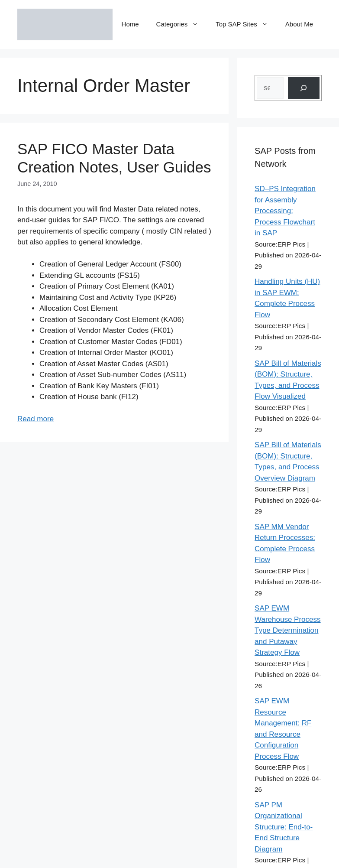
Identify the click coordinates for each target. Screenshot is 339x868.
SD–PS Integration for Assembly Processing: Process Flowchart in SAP (285, 211)
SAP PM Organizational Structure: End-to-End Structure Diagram (284, 827)
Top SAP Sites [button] (246, 24)
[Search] (304, 88)
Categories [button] (182, 24)
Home (130, 24)
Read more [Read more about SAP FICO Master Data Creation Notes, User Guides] (36, 419)
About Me (299, 24)
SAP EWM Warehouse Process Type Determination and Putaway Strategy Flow (287, 630)
